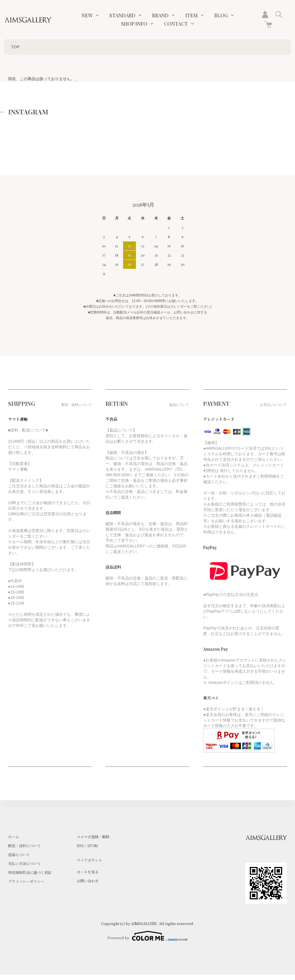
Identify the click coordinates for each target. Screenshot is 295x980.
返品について (19, 855)
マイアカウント (89, 860)
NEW (87, 15)
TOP (15, 47)
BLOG (221, 15)
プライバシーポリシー (26, 881)
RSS (80, 846)
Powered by (148, 936)
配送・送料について (24, 846)
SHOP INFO (134, 24)
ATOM (92, 846)
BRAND (160, 15)
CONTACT (176, 24)
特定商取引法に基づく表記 (30, 872)
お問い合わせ (88, 881)
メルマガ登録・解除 (93, 837)
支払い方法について (24, 863)
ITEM (191, 15)
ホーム (14, 837)
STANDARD (122, 15)
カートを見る (88, 872)
